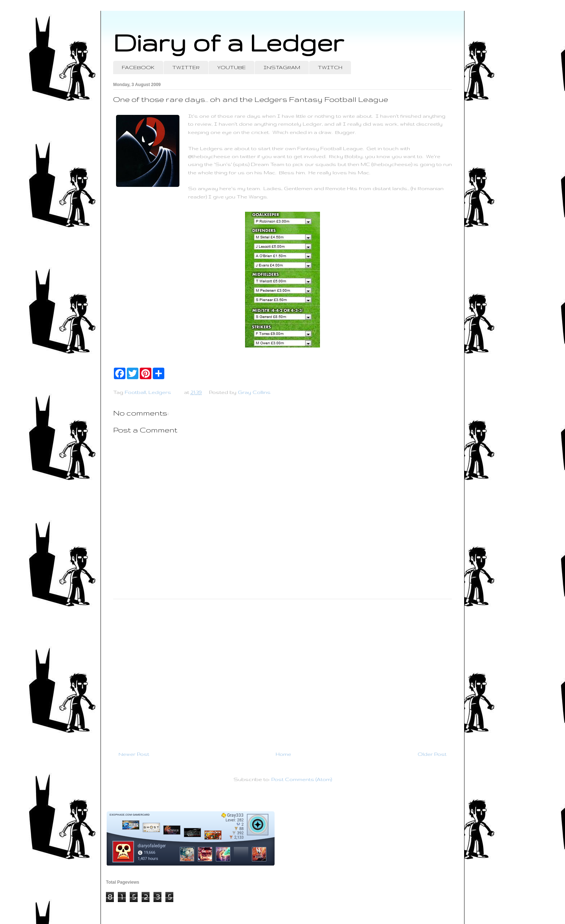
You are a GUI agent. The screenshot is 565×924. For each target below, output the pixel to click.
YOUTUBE (232, 67)
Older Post (432, 754)
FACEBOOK (138, 67)
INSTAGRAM (282, 67)
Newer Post (134, 754)
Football (135, 392)
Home (283, 754)
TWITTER (186, 67)
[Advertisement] (282, 672)
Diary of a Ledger (228, 42)
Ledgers (160, 392)
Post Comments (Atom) (302, 779)
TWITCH (330, 67)
